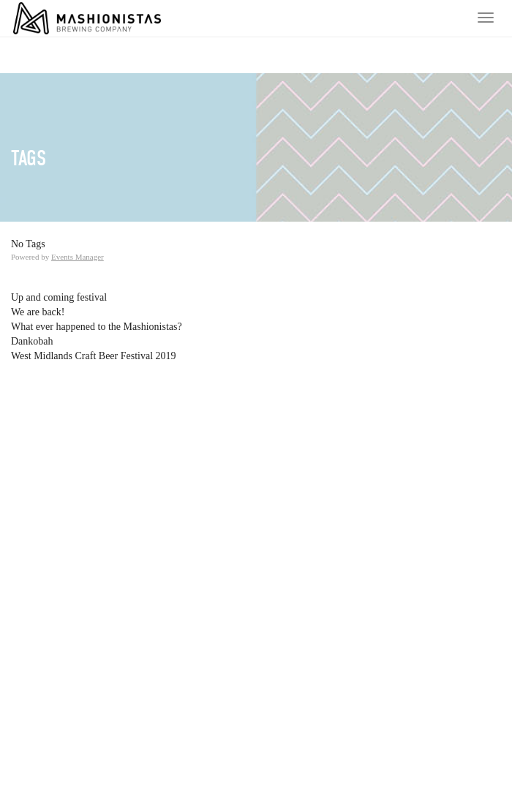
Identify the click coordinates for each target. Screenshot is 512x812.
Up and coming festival (59, 297)
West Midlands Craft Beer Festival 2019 (94, 356)
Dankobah (32, 341)
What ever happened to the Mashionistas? (97, 327)
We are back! (38, 312)
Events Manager (78, 257)
